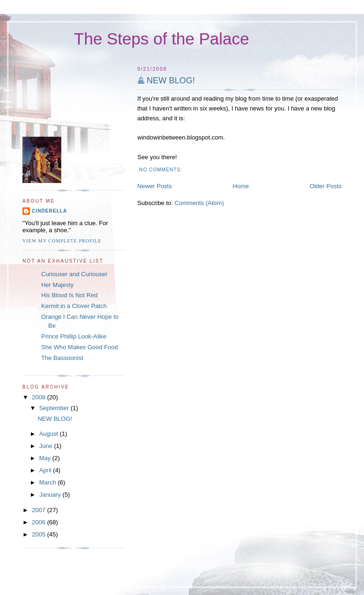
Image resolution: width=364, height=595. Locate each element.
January (51, 495)
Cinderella (49, 211)
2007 (40, 510)
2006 (40, 522)
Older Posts (326, 186)
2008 (40, 397)
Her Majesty (57, 285)
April (46, 470)
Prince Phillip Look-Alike (74, 336)
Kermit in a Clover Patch (74, 306)
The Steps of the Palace (161, 39)
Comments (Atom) (199, 203)
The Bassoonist (62, 358)
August (50, 434)
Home (241, 186)
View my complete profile (62, 241)
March (49, 482)
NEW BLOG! (171, 81)
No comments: (162, 170)
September (55, 408)
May (46, 458)
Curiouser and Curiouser (74, 274)
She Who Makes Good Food (80, 347)
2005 (40, 534)
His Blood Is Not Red (69, 295)
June (47, 446)
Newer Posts (155, 186)
